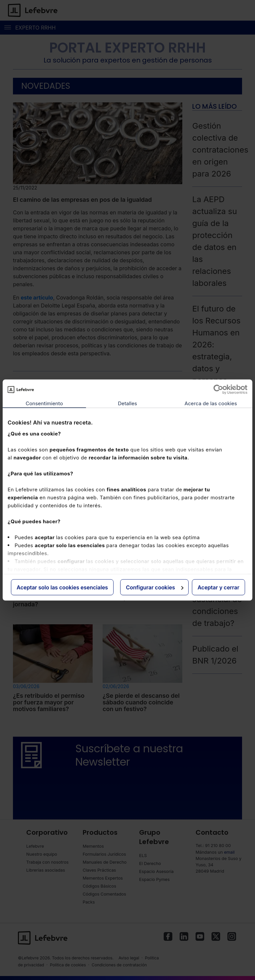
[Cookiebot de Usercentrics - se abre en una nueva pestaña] (218, 390)
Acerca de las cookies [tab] (211, 403)
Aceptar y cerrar (218, 587)
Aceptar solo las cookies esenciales (62, 587)
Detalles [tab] (127, 403)
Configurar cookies (155, 587)
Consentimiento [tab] (44, 403)
